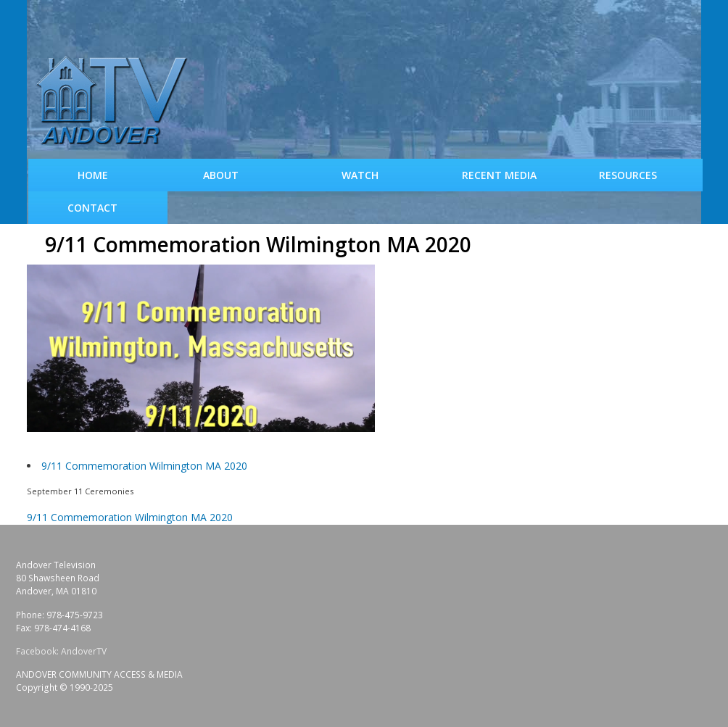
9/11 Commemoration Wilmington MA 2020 (144, 466)
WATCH (360, 175)
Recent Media (499, 175)
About (221, 175)
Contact (92, 208)
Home (93, 175)
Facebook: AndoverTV (61, 651)
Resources (628, 175)
